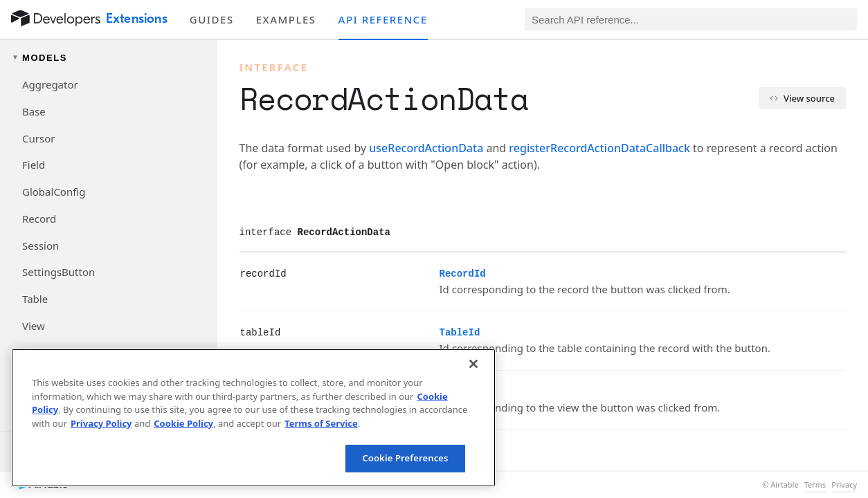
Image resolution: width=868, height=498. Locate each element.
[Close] (473, 364)
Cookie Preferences (405, 458)
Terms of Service (321, 423)
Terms (815, 485)
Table (35, 299)
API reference (383, 19)
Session (40, 246)
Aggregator (50, 84)
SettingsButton (58, 272)
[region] (253, 418)
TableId (460, 333)
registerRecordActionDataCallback (599, 148)
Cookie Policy (183, 423)
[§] (229, 273)
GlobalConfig (54, 192)
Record (39, 219)
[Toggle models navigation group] (109, 58)
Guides (212, 19)
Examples (286, 19)
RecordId (463, 274)
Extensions (137, 19)
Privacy (844, 485)
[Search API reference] (691, 19)
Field (34, 165)
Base (34, 111)
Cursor (38, 138)
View (34, 326)
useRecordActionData (426, 148)
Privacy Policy (101, 423)
